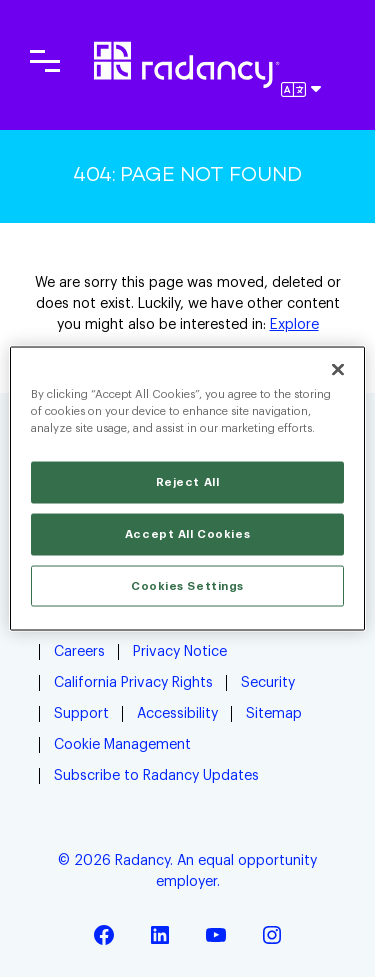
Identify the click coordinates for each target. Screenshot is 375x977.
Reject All (188, 481)
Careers (79, 652)
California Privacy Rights (133, 683)
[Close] (338, 369)
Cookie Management (122, 745)
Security (268, 683)
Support (81, 714)
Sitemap (274, 714)
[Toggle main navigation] (45, 61)
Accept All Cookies (187, 533)
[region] (187, 488)
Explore (294, 325)
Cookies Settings (187, 585)
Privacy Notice (180, 652)
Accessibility (177, 714)
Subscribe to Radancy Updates (156, 776)
